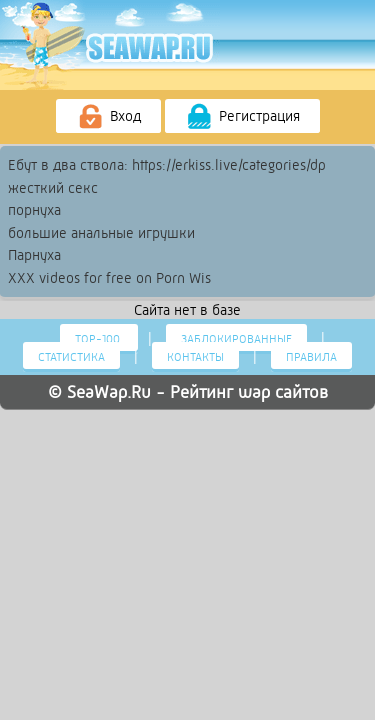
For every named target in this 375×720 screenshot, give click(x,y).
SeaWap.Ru (109, 392)
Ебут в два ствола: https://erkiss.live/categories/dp (167, 165)
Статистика (71, 357)
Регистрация (242, 117)
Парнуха (34, 255)
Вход (108, 117)
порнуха (34, 210)
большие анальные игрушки (101, 233)
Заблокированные (236, 339)
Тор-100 (99, 339)
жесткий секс (53, 188)
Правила (311, 357)
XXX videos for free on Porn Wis (109, 278)
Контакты (195, 357)
